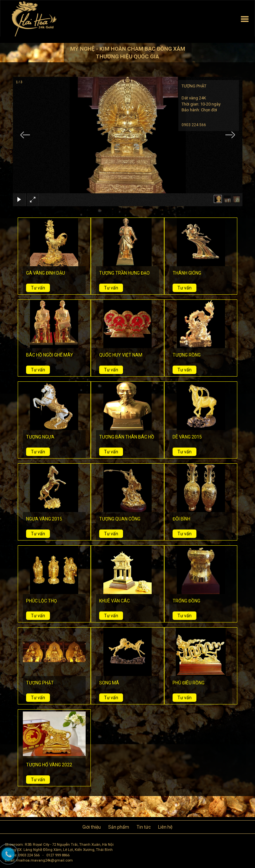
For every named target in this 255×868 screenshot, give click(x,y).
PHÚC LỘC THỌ (42, 601)
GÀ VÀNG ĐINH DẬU (46, 273)
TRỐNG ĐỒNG (186, 601)
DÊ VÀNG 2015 (187, 437)
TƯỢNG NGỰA (40, 437)
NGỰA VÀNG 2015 (44, 519)
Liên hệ (165, 827)
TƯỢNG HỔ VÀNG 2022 (49, 765)
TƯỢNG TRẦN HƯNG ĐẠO (124, 273)
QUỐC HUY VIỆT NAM (121, 355)
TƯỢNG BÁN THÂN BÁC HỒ (127, 437)
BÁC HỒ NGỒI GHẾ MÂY (50, 355)
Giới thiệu (92, 827)
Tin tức (144, 827)
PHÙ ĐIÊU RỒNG (189, 683)
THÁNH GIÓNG (187, 273)
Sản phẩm (119, 827)
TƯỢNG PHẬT (40, 683)
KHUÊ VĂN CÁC (114, 601)
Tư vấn (38, 288)
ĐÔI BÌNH (181, 519)
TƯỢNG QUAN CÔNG (120, 519)
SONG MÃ (109, 683)
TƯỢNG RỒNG (187, 355)
